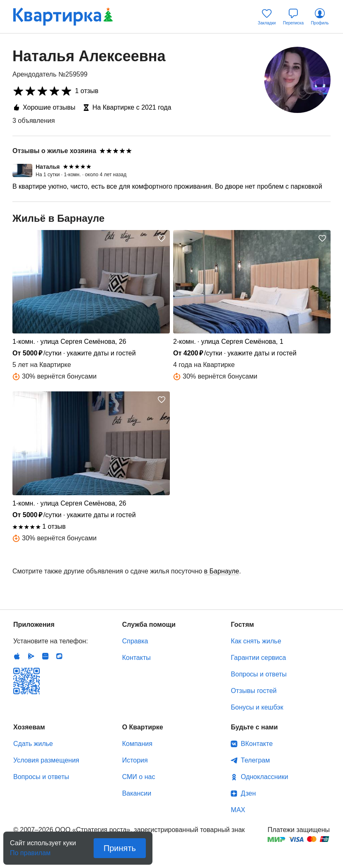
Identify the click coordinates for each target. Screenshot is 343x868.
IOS (17, 656)
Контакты (136, 658)
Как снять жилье (256, 641)
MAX (238, 810)
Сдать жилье (33, 744)
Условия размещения (46, 760)
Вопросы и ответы (259, 674)
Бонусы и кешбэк (257, 707)
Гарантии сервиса (258, 658)
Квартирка (63, 17)
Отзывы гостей (254, 691)
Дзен (248, 793)
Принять (120, 848)
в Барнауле (222, 571)
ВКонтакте (257, 744)
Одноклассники (264, 777)
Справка (135, 641)
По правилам (30, 850)
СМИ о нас (139, 777)
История (135, 760)
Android (31, 656)
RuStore (59, 656)
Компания (137, 744)
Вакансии (137, 793)
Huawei (45, 656)
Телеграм (255, 760)
